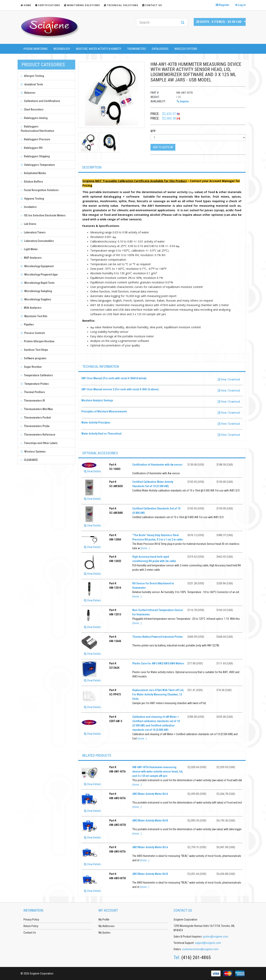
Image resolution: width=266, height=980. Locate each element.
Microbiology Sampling (36, 291)
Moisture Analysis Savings (97, 400)
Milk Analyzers (31, 308)
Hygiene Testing (32, 199)
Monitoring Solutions (82, 5)
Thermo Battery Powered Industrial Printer (158, 637)
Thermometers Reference (38, 435)
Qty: (153, 131)
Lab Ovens (29, 224)
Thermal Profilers (33, 392)
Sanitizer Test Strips (34, 350)
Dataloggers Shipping (35, 156)
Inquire (183, 101)
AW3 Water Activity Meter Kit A (150, 847)
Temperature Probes (35, 384)
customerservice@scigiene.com (200, 949)
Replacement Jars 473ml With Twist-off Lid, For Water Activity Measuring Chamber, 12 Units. (158, 694)
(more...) (145, 548)
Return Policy (31, 926)
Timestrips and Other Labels (39, 443)
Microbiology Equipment (37, 266)
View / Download (229, 379)
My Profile (104, 920)
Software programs (34, 358)
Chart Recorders (32, 109)
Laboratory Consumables (37, 241)
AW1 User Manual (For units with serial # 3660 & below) (114, 378)
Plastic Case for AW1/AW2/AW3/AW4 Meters (158, 663)
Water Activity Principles (96, 423)
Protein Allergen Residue (38, 341)
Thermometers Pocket (36, 418)
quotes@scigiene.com (215, 937)
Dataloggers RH (32, 148)
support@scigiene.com (208, 943)
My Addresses (107, 926)
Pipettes (27, 324)
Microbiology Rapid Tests (38, 283)
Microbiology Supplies (36, 299)
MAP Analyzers (31, 258)
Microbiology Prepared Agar (39, 274)
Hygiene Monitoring (36, 49)
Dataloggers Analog (34, 118)
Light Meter (29, 249)
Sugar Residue (31, 367)
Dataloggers (160, 49)
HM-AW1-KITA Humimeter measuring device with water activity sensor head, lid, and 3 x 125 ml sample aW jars (158, 772)
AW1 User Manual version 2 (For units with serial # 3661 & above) (120, 389)
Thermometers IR (33, 401)
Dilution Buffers (32, 182)
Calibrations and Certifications (40, 101)
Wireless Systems (186, 49)
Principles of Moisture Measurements (104, 411)
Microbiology (62, 49)
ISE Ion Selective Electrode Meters (43, 215)
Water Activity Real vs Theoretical (101, 434)
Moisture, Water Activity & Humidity (99, 49)
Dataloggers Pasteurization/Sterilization (37, 129)
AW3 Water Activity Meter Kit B (150, 874)
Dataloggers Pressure (35, 139)
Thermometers (137, 49)
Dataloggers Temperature (38, 165)
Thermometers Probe (35, 426)
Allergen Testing (32, 76)
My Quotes (104, 933)
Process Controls (33, 333)
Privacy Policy (31, 920)
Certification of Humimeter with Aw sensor (157, 465)
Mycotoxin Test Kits (34, 316)
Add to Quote (163, 147)
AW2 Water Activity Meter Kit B (150, 821)
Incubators (29, 207)
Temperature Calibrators (37, 375)
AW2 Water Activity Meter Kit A (150, 794)
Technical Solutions (121, 5)
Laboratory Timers (33, 232)
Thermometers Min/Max (37, 409)
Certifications (48, 5)
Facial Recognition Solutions (40, 190)
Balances (28, 93)
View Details (92, 471)
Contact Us (152, 5)
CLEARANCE (29, 460)
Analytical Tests (32, 84)
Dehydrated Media (33, 173)
